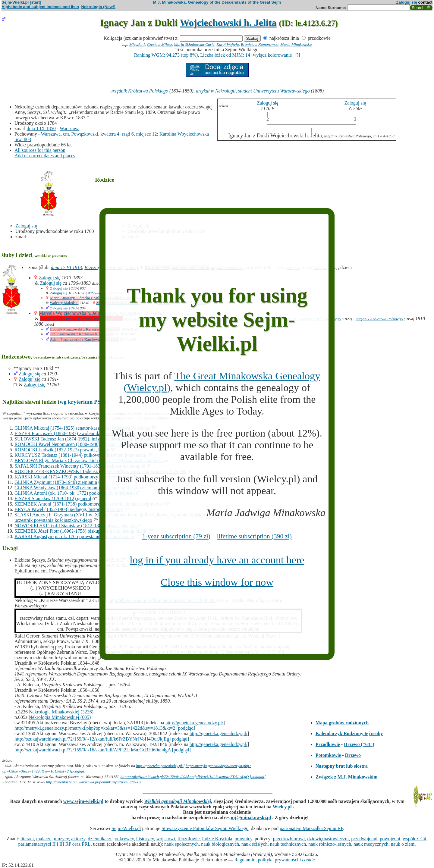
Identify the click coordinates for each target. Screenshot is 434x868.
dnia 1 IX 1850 (41, 128)
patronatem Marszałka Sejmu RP (311, 828)
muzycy (61, 839)
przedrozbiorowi (289, 839)
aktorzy (78, 839)
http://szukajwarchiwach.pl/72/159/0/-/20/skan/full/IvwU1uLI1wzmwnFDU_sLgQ (185, 777)
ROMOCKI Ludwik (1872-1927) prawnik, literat (62, 450)
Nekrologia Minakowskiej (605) (60, 717)
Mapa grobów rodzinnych (342, 723)
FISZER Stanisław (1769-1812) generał (53, 498)
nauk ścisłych (255, 844)
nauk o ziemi (403, 844)
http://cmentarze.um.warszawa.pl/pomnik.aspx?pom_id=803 (94, 782)
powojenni (390, 839)
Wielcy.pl (282, 807)
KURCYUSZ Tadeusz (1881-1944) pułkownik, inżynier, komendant (80, 455)
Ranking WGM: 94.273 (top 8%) (166, 55)
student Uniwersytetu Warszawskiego (274, 91)
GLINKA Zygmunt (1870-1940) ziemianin (56, 482)
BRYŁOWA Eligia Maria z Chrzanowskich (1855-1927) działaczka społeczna (90, 461)
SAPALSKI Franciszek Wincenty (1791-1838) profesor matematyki (80, 466)
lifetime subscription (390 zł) (254, 536)
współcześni (414, 839)
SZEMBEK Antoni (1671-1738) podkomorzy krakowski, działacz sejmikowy (89, 504)
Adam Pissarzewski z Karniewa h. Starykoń (84, 339)
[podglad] (258, 777)
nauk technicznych (288, 844)
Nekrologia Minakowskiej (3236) (61, 712)
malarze (44, 839)
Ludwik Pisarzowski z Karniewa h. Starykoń (85, 329)
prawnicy (243, 839)
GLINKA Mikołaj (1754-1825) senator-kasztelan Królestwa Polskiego (82, 428)
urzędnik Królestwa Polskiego (139, 91)
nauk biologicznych (220, 844)
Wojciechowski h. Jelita (228, 23)
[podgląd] (186, 728)
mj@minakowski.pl (251, 818)
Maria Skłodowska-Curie (194, 44)
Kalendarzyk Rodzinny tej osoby (349, 733)
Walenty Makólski (64, 303)
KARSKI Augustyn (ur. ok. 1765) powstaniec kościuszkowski (74, 536)
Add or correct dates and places (45, 156)
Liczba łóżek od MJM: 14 (225, 55)
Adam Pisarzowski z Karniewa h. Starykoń (81, 319)
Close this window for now (217, 582)
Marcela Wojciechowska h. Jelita (71, 313)
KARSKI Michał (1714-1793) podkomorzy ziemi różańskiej (73, 477)
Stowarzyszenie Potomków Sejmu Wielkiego (205, 828)
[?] (297, 55)
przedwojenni (364, 839)
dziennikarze (100, 839)
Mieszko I (137, 44)
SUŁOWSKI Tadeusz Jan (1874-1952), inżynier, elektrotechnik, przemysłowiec (92, 439)
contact (425, 2)
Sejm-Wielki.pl (126, 828)
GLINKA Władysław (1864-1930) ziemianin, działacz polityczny (78, 488)
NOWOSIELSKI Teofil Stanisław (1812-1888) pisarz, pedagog (76, 526)
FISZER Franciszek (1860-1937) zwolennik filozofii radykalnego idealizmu (88, 433)
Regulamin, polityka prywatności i (274, 860)
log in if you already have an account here (217, 560)
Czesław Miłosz (159, 44)
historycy (145, 839)
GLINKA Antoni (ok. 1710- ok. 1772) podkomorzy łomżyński (75, 493)
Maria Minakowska (296, 44)
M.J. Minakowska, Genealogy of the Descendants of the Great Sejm (217, 2)
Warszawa (69, 128)
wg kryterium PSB (82, 402)
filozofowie (189, 839)
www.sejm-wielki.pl (83, 801)
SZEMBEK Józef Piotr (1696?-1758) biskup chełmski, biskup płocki (81, 531)
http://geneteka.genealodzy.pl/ (194, 723)
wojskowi (165, 839)
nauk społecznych (181, 844)
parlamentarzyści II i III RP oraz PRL (55, 844)
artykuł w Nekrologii (216, 91)
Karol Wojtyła (228, 44)
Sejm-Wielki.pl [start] (21, 2)
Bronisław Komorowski (260, 44)
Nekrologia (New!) (98, 7)
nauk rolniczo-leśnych (330, 844)
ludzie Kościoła (217, 839)
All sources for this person (40, 150)
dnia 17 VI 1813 (67, 267)
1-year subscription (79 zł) (176, 536)
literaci (27, 839)
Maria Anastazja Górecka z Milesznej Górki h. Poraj (91, 298)
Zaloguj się (407, 2)
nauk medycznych (371, 844)
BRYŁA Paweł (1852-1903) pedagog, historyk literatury (69, 509)
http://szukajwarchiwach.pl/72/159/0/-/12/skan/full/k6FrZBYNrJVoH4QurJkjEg (92, 739)
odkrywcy (124, 839)
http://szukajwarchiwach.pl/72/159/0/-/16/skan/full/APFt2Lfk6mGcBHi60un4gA (93, 750)
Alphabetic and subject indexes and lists (40, 7)
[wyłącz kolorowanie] (272, 55)
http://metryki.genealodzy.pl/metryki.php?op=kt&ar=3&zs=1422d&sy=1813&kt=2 (95, 728)
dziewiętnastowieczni (328, 839)
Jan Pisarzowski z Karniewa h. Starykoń (82, 334)
